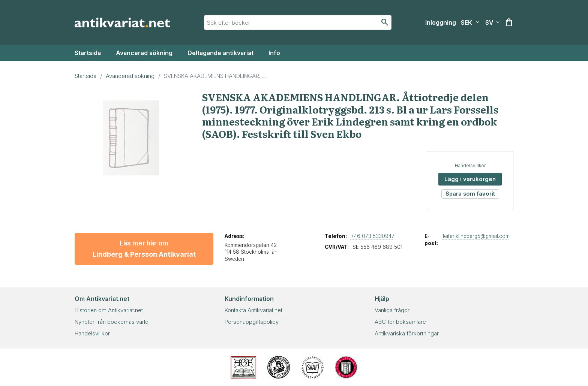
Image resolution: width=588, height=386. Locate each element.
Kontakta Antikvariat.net (253, 310)
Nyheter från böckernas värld (112, 322)
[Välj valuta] (470, 22)
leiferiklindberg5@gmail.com (476, 236)
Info (274, 53)
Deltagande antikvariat (220, 53)
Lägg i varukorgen (470, 179)
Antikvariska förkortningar (407, 333)
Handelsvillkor (470, 165)
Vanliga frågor (392, 310)
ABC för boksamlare (400, 322)
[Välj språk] (492, 22)
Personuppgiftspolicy (252, 322)
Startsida (88, 53)
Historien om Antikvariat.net (109, 310)
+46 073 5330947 (373, 236)
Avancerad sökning (144, 53)
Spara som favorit (470, 194)
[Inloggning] (441, 22)
